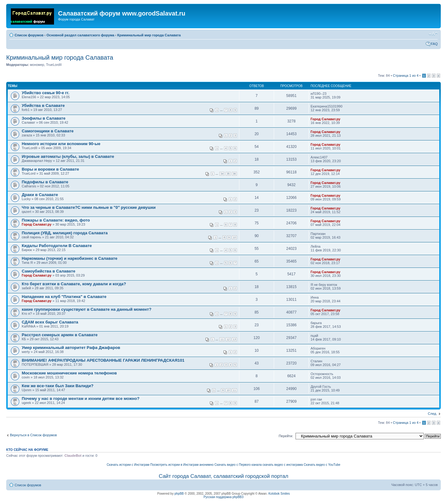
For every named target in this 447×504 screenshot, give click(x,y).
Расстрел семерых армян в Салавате (60, 335)
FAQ (434, 44)
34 (222, 174)
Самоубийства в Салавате (48, 271)
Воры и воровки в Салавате (50, 169)
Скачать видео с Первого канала (238, 465)
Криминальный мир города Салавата (149, 35)
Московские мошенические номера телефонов (69, 373)
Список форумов (29, 35)
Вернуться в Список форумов (33, 435)
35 (228, 174)
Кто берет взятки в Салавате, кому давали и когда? (74, 284)
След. (432, 414)
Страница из (406, 76)
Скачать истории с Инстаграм (128, 465)
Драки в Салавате (40, 195)
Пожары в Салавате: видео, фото (56, 220)
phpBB (179, 494)
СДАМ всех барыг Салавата (50, 322)
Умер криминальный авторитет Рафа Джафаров (71, 348)
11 (222, 339)
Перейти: (286, 436)
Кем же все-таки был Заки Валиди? (58, 386)
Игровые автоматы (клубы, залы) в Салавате (68, 156)
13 (234, 339)
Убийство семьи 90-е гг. (45, 93)
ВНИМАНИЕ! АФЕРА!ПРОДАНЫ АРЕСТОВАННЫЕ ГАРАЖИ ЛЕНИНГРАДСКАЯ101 (103, 360)
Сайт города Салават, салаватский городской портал (223, 476)
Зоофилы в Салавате (44, 118)
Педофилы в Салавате (45, 182)
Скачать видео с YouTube (322, 465)
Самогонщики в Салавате (48, 131)
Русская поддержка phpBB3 (224, 497)
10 (234, 237)
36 (234, 174)
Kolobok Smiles (279, 494)
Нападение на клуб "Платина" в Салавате (64, 297)
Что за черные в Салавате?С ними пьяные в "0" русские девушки (89, 207)
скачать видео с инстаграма (283, 465)
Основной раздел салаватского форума (80, 35)
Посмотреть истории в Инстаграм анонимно (182, 465)
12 (228, 339)
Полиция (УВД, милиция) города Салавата (65, 233)
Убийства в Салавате (43, 105)
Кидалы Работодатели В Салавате (57, 246)
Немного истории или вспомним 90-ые (61, 144)
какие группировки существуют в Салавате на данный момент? (87, 309)
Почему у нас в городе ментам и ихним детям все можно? (81, 399)
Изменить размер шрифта (433, 34)
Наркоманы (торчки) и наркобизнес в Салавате (70, 258)
